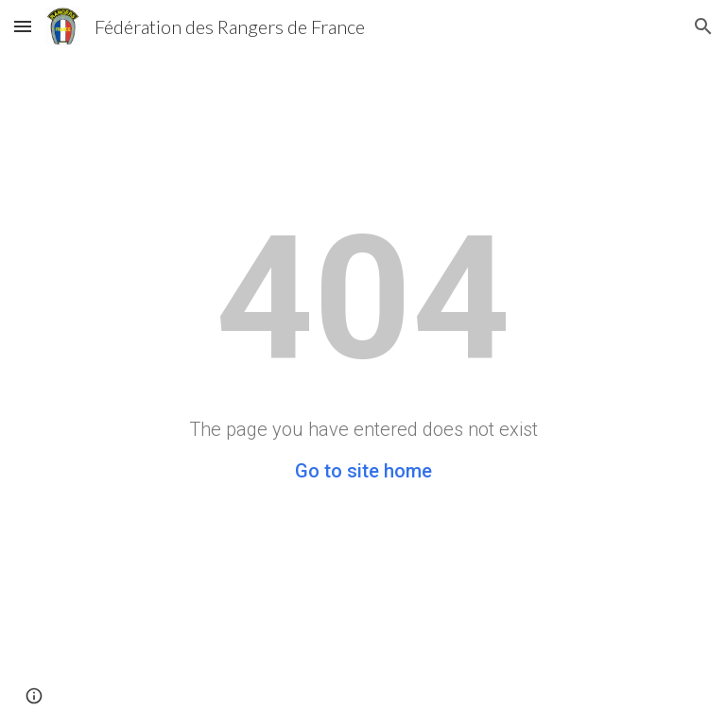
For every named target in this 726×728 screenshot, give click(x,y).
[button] (23, 26)
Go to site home (363, 471)
